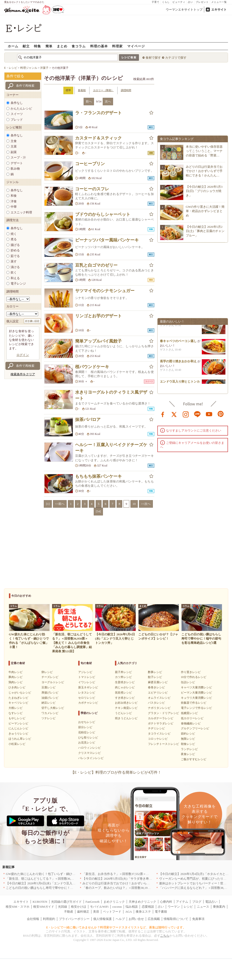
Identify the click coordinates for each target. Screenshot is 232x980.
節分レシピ (85, 727)
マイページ (136, 46)
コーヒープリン (90, 164)
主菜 (14, 146)
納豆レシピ (49, 703)
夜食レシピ (188, 754)
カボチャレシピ (88, 703)
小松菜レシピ (17, 744)
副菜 (14, 152)
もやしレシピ (17, 718)
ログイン (23, 355)
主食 (14, 141)
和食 (14, 196)
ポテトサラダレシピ (161, 723)
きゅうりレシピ (18, 734)
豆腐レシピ (49, 687)
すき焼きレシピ (125, 698)
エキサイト (219, 10)
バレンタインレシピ (91, 758)
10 (134, 504)
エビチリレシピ (158, 693)
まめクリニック (114, 902)
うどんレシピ (123, 713)
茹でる (15, 256)
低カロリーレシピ (192, 718)
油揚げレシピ (50, 698)
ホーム (13, 46)
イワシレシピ (87, 682)
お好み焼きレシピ (126, 703)
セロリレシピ (87, 698)
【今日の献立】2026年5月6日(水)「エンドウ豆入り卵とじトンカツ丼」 (54, 883)
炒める (15, 250)
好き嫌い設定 (32, 321)
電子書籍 (161, 912)
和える (15, 278)
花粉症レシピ (87, 732)
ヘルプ (120, 919)
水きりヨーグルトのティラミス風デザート (111, 395)
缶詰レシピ (188, 682)
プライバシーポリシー (74, 919)
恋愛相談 (148, 907)
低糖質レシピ (189, 713)
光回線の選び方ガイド (66, 902)
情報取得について (176, 919)
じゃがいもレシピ (20, 693)
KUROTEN (40, 902)
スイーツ (17, 114)
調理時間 (126, 90)
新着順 (82, 90)
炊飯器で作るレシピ (194, 703)
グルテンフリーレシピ (195, 728)
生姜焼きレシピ (125, 682)
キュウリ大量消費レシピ (196, 698)
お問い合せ (136, 919)
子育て (156, 2)
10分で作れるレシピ (194, 677)
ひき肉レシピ (17, 687)
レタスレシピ (87, 693)
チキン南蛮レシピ (126, 708)
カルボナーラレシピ (161, 718)
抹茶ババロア (88, 420)
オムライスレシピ (159, 698)
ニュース (203, 907)
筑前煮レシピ (123, 693)
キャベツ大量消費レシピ (196, 687)
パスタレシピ (156, 703)
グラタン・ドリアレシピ (163, 713)
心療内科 (166, 902)
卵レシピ (47, 672)
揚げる (15, 245)
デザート (17, 163)
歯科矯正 (83, 912)
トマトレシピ (87, 677)
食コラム (79, 46)
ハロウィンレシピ (90, 748)
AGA (129, 912)
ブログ (197, 902)
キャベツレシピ (18, 703)
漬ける (15, 267)
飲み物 (15, 169)
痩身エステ (143, 912)
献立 (26, 46)
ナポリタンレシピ (159, 708)
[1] (48, 504)
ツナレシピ (49, 718)
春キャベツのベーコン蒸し (178, 342)
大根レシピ (16, 708)
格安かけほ (79, 907)
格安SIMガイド (44, 907)
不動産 (69, 912)
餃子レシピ (155, 677)
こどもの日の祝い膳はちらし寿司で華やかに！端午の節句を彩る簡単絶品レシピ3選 (63, 888)
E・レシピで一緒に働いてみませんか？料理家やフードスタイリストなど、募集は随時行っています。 (116, 927)
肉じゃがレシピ (125, 687)
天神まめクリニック (142, 902)
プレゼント (202, 2)
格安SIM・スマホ (18, 907)
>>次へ (146, 504)
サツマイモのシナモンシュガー (105, 291)
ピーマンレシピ (18, 723)
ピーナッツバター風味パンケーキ (107, 240)
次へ (108, 101)
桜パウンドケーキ (92, 367)
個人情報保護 (102, 919)
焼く (14, 234)
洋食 (14, 201)
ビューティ (179, 2)
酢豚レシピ (155, 672)
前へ (89, 101)
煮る (14, 239)
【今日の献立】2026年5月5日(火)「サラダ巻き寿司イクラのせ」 (126, 879)
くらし (166, 2)
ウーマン (174, 907)
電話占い (211, 902)
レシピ (188, 907)
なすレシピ (16, 713)
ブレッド (17, 120)
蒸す (14, 261)
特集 (37, 46)
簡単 (49, 46)
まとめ (62, 46)
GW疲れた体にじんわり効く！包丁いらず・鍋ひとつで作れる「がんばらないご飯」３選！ (68, 874)
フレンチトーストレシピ (163, 744)
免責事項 (198, 919)
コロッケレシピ (158, 739)
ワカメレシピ (50, 713)
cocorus (117, 907)
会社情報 (33, 919)
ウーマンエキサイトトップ (184, 10)
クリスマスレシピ (90, 753)
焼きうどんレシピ (126, 718)
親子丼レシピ (123, 672)
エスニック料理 (21, 212)
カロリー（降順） (103, 90)
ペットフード (112, 912)
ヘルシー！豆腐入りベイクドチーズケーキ (111, 448)
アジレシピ (85, 672)
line (197, 414)
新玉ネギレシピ (88, 687)
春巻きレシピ (156, 687)
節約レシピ (188, 734)
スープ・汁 (18, 157)
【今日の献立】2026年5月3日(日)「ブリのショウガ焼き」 (204, 191)
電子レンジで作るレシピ (196, 708)
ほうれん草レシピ (20, 739)
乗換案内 (219, 907)
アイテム (182, 902)
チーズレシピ (50, 677)
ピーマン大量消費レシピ (196, 693)
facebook (163, 414)
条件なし (17, 103)
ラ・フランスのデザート (98, 113)
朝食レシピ (188, 744)
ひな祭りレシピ (88, 738)
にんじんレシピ (18, 728)
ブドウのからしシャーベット (103, 214)
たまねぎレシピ (18, 698)
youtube (209, 414)
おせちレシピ (87, 722)
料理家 (117, 46)
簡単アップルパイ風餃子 (98, 341)
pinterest (221, 414)
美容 (96, 912)
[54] (98, 511)
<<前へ (60, 504)
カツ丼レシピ (123, 677)
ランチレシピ (189, 749)
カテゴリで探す (176, 58)
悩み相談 (132, 907)
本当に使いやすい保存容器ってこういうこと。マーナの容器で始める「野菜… (204, 151)
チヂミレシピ (156, 728)
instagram (186, 414)
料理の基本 (99, 46)
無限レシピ (188, 739)
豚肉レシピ (16, 677)
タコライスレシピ (159, 734)
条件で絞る (15, 76)
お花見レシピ (87, 743)
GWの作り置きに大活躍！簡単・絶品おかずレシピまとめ (205, 211)
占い (191, 2)
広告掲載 (154, 919)
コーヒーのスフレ (92, 189)
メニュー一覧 (219, 2)
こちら (165, 936)
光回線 (63, 907)
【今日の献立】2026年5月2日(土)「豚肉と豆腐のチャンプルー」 (205, 231)
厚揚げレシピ (50, 693)
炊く (14, 272)
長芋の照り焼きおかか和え (178, 363)
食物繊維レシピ (191, 723)
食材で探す (153, 58)
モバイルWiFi (99, 907)
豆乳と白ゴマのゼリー (96, 265)
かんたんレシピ (21, 108)
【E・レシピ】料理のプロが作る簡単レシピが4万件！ (116, 772)
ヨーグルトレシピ (53, 682)
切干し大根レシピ (53, 708)
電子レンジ (18, 284)
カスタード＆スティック (98, 138)
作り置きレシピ (191, 672)
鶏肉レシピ (16, 682)
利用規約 (49, 919)
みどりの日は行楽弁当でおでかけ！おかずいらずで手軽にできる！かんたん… (204, 171)
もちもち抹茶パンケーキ (98, 476)
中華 (14, 207)
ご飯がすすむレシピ (194, 759)
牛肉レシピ (16, 672)
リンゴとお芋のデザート (98, 316)
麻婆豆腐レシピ (158, 682)
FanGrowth (92, 902)
